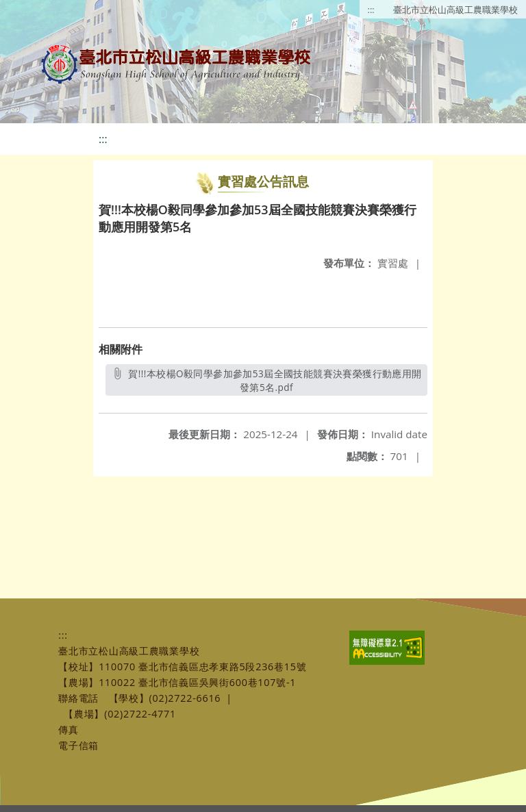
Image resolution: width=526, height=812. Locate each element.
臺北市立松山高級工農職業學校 (455, 10)
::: (371, 10)
